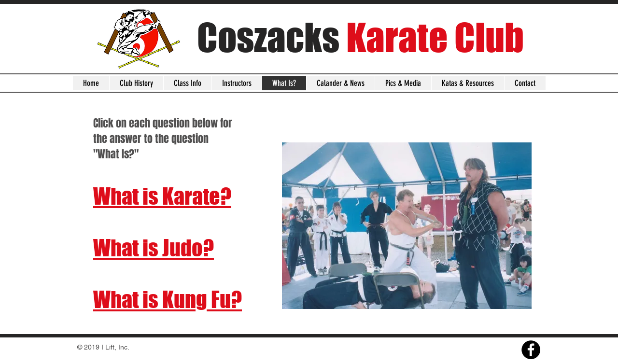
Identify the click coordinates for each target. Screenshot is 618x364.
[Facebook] (531, 350)
